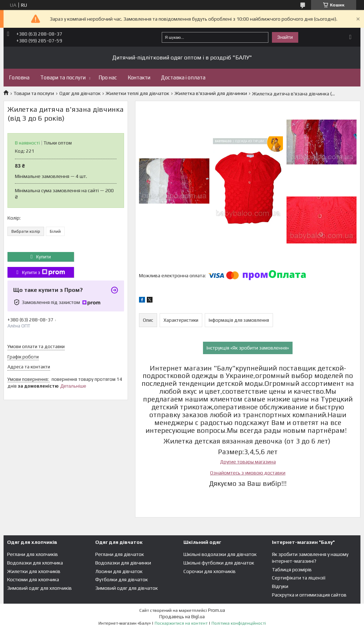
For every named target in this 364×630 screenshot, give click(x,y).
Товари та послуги (63, 77)
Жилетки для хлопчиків (34, 571)
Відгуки (280, 586)
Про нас (108, 77)
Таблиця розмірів (292, 569)
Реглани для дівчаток (120, 554)
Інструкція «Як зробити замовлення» (248, 348)
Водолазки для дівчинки (123, 563)
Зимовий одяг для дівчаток (127, 588)
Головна (19, 77)
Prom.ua (216, 610)
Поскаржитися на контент (181, 623)
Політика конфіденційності (239, 623)
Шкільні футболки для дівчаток (219, 563)
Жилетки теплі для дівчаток (137, 93)
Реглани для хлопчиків (33, 554)
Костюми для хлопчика (33, 579)
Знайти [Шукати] (285, 37)
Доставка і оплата (183, 77)
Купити (43, 257)
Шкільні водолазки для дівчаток (220, 554)
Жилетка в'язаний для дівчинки (211, 93)
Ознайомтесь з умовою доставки (248, 473)
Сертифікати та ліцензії (299, 578)
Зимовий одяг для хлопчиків (39, 588)
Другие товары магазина (248, 462)
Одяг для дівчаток (80, 93)
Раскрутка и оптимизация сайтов (309, 595)
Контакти (139, 77)
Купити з (44, 272)
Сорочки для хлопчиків (210, 571)
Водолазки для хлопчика (35, 563)
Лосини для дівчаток (119, 571)
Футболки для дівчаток (122, 579)
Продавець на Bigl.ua (182, 617)
